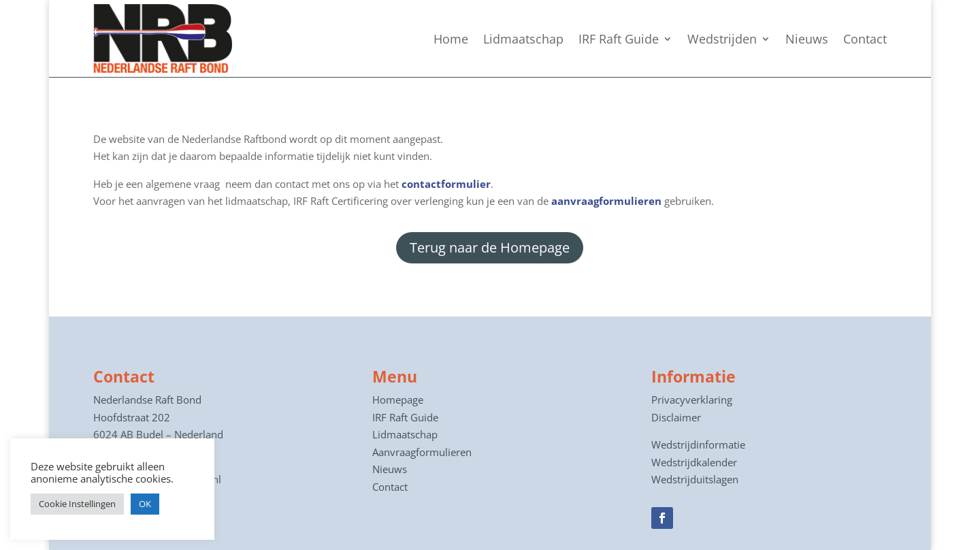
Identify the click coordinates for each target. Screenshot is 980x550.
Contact (865, 39)
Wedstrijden (722, 39)
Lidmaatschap (523, 39)
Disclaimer (676, 417)
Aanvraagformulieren (422, 452)
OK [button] (145, 504)
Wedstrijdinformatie (698, 444)
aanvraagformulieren (606, 201)
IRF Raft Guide (619, 39)
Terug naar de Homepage (490, 247)
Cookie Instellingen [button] (77, 504)
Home (451, 39)
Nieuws (807, 39)
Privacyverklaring (692, 400)
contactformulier (446, 184)
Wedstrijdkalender (694, 462)
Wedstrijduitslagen (695, 479)
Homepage (398, 400)
